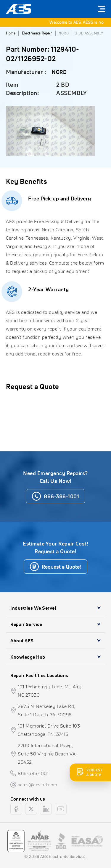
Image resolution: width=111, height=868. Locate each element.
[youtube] (61, 809)
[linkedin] (46, 809)
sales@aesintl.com (38, 785)
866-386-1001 (33, 773)
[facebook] (16, 809)
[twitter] (31, 809)
